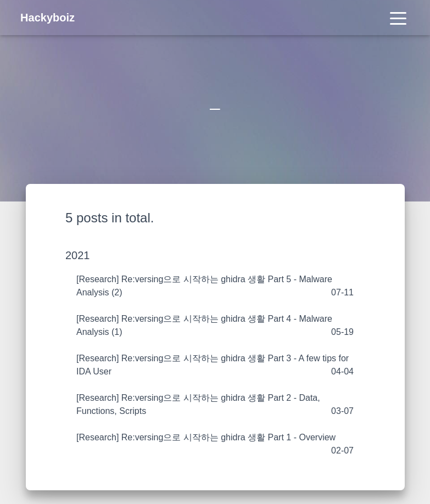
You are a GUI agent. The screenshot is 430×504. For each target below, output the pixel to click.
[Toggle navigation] (398, 18)
